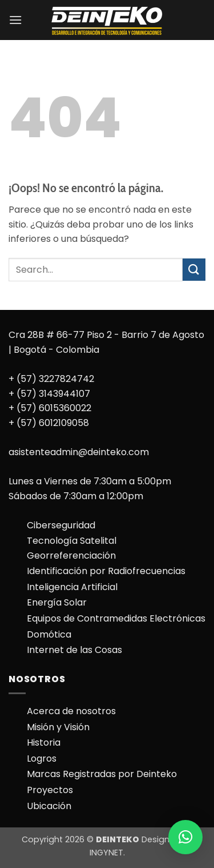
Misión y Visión (58, 727)
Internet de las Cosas (74, 650)
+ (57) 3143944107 (49, 394)
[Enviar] (194, 270)
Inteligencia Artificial (72, 587)
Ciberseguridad (61, 525)
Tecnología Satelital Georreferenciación (72, 548)
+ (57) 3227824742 (51, 379)
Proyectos (50, 790)
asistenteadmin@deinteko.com (79, 452)
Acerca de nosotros (71, 711)
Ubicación (49, 806)
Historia (44, 742)
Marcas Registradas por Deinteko (102, 774)
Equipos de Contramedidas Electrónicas (116, 618)
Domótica (49, 634)
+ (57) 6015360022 (50, 408)
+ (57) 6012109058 (49, 423)
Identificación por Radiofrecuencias (106, 571)
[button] (15, 20)
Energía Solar (57, 602)
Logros (42, 758)
